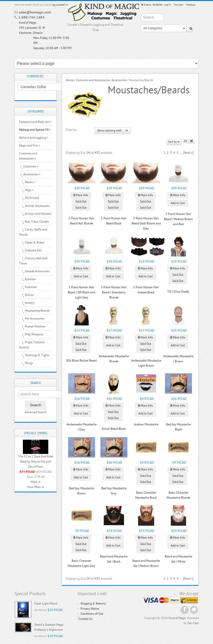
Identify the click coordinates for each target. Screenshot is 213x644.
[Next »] (188, 153)
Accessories (119, 80)
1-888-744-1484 (31, 17)
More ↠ (36, 482)
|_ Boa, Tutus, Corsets (34, 222)
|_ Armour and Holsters (35, 214)
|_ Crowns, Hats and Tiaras (33, 261)
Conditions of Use (90, 614)
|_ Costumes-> (29, 166)
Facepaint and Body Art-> (35, 122)
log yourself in (60, 5)
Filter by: (72, 130)
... (180, 153)
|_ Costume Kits (30, 250)
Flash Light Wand (46, 604)
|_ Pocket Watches (32, 326)
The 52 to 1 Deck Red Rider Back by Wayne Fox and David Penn (36, 462)
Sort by (174, 142)
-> (35, 130)
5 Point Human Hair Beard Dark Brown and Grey (146, 223)
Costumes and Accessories (93, 80)
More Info (81, 195)
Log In (167, 5)
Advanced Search (36, 412)
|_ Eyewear (27, 279)
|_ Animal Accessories (34, 206)
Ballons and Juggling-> (34, 138)
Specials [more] (36, 433)
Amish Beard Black (114, 429)
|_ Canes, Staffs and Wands (33, 232)
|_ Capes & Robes (32, 242)
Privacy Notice (88, 609)
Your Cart (178, 5)
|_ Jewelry (27, 303)
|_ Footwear (28, 287)
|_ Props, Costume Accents (32, 345)
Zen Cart (193, 623)
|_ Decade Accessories (34, 271)
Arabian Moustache (146, 424)
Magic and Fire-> (30, 146)
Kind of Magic (177, 618)
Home (70, 80)
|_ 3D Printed (29, 198)
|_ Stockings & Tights (34, 355)
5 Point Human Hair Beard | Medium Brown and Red (178, 219)
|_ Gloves (26, 295)
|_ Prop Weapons (31, 334)
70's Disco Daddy (178, 292)
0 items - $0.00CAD (151, 5)
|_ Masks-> (27, 182)
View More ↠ (36, 487)
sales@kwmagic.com (35, 12)
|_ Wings (26, 363)
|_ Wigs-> (26, 190)
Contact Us (86, 619)
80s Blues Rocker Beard (81, 361)
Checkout (191, 5)
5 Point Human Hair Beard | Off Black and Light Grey (81, 292)
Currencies (35, 76)
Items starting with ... (113, 131)
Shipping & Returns (92, 604)
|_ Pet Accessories (32, 319)
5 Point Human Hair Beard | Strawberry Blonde (114, 292)
